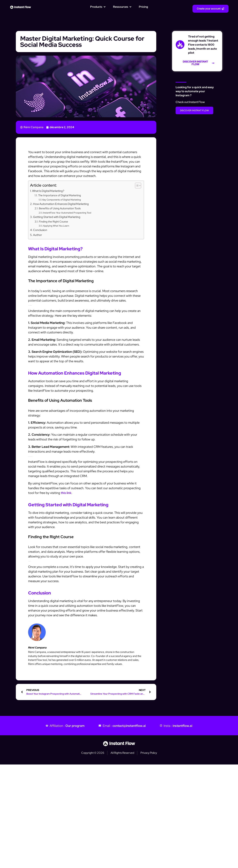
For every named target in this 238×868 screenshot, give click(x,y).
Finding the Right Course (53, 222)
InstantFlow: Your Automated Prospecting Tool (67, 213)
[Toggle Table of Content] (136, 186)
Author (38, 235)
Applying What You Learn (56, 226)
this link (66, 493)
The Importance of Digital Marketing (59, 195)
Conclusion (40, 230)
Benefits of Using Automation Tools (60, 208)
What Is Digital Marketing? (48, 191)
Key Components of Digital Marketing (62, 200)
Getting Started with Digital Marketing (57, 217)
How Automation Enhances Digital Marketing (61, 204)
